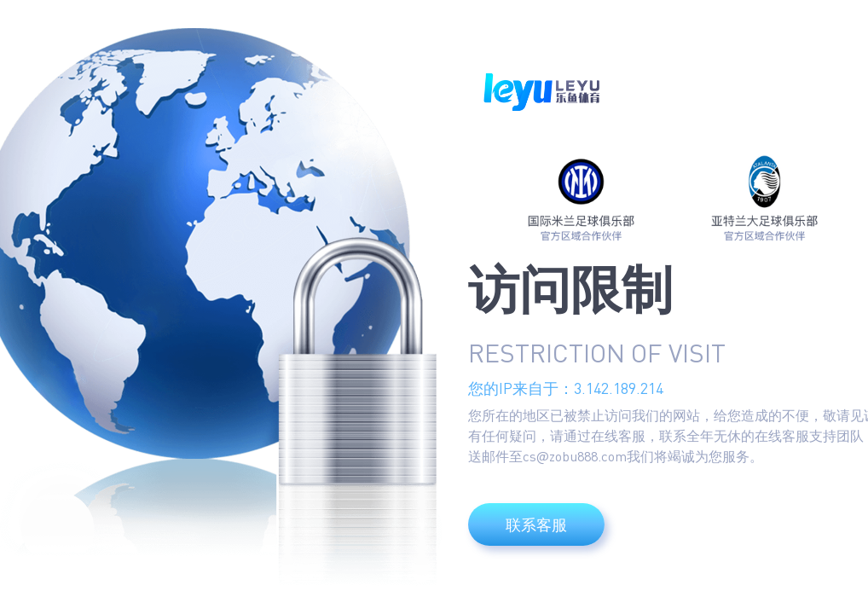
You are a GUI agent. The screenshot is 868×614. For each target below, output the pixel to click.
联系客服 (536, 524)
